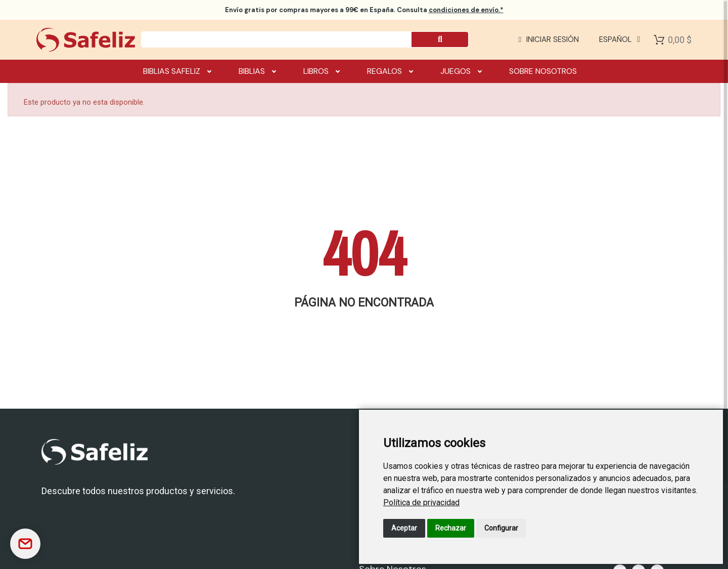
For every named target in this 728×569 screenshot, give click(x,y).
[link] (421, 502)
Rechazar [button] (451, 528)
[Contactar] (25, 544)
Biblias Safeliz (177, 71)
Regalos (390, 71)
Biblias (257, 71)
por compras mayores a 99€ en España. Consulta (364, 10)
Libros (321, 71)
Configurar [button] (501, 528)
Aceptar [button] (404, 528)
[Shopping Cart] (659, 39)
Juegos (461, 71)
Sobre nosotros (543, 71)
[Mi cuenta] (549, 39)
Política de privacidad (421, 502)
